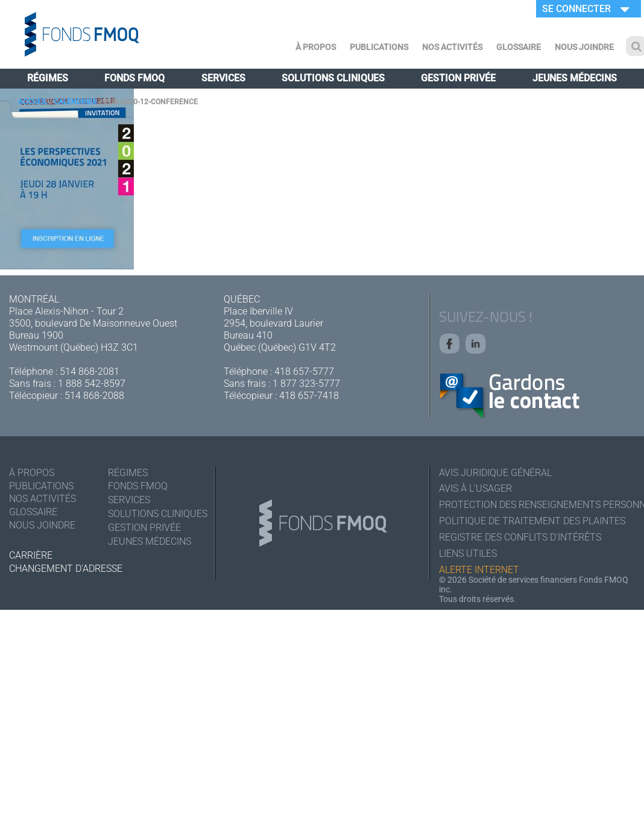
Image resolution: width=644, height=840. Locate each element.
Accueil (33, 102)
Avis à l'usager (475, 489)
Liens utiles (468, 554)
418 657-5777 (304, 371)
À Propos (316, 47)
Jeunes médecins (575, 78)
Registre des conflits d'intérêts (520, 538)
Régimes (48, 78)
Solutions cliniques (333, 78)
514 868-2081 (90, 371)
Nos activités (452, 47)
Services (223, 78)
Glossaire (519, 47)
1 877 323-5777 (306, 384)
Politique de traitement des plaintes (532, 522)
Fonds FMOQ (134, 78)
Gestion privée (458, 78)
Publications (379, 47)
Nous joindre (584, 47)
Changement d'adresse (66, 569)
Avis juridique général (495, 473)
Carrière (31, 555)
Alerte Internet (479, 570)
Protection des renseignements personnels (537, 505)
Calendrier (75, 102)
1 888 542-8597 (92, 384)
